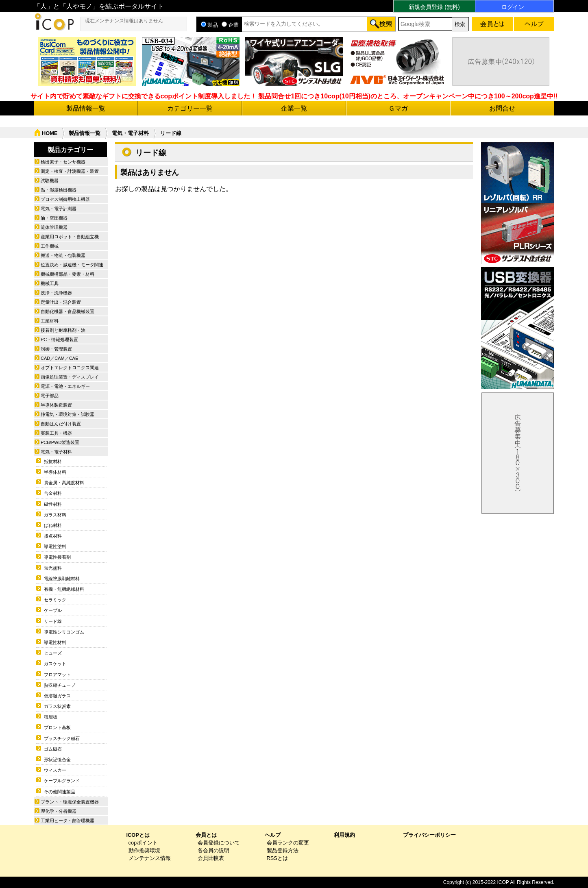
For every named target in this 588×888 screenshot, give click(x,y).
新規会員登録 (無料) (434, 7)
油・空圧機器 (54, 218)
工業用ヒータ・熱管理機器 (68, 821)
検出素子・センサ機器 (63, 162)
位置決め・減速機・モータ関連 (72, 265)
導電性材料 (55, 642)
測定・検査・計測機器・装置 (70, 171)
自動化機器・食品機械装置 (68, 311)
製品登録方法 (283, 850)
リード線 (53, 621)
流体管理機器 (54, 227)
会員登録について (219, 843)
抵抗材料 (53, 461)
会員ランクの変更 (288, 843)
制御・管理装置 (56, 349)
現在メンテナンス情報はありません (124, 21)
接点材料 (53, 536)
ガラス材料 (55, 515)
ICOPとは (138, 835)
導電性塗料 (55, 546)
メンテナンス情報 (150, 858)
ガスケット (55, 664)
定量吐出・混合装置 (61, 302)
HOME (50, 133)
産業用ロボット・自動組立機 (70, 237)
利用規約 (344, 835)
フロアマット (57, 675)
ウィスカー (55, 770)
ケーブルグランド (62, 781)
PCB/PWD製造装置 (60, 442)
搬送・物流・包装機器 (63, 255)
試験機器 (50, 181)
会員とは (206, 835)
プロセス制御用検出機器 (65, 199)
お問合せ (502, 108)
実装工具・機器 (56, 433)
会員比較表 (211, 858)
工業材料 (50, 321)
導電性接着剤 (57, 557)
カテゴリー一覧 (190, 108)
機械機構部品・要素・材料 (68, 274)
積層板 (51, 717)
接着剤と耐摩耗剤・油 (63, 330)
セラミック (55, 600)
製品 (209, 25)
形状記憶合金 (57, 760)
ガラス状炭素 (57, 706)
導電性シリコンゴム (64, 632)
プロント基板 (57, 727)
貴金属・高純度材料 (64, 483)
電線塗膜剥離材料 (62, 579)
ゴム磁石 (53, 749)
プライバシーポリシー (429, 835)
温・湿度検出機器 (59, 190)
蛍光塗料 (53, 568)
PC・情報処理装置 (59, 340)
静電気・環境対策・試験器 (68, 414)
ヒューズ (53, 653)
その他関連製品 (60, 792)
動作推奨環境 (144, 850)
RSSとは (277, 858)
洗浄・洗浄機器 (56, 293)
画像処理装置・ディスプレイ (70, 377)
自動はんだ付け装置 (61, 424)
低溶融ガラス (57, 696)
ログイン (513, 7)
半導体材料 (55, 472)
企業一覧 (294, 108)
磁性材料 (53, 504)
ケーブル (53, 610)
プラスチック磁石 (62, 738)
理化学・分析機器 (59, 811)
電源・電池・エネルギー (65, 386)
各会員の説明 (213, 850)
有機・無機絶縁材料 (64, 589)
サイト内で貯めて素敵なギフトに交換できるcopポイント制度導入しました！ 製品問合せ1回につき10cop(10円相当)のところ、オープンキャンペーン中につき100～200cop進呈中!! (294, 96)
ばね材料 (53, 525)
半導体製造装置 (56, 405)
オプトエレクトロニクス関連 (70, 368)
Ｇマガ (398, 108)
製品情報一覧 (86, 108)
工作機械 (50, 246)
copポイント (143, 843)
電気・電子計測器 (59, 209)
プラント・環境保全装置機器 (70, 802)
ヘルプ (273, 835)
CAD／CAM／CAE (59, 358)
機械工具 (50, 283)
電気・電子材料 (130, 133)
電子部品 (50, 396)
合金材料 (53, 493)
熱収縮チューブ (60, 685)
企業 (230, 25)
